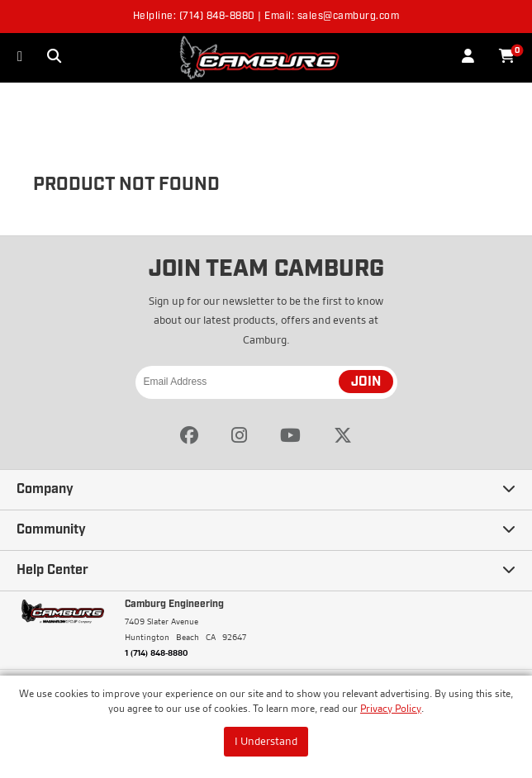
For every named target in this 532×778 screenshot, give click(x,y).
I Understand (266, 741)
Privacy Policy (391, 708)
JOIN (366, 382)
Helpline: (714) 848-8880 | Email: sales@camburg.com (266, 17)
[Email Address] (266, 382)
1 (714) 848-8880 (157, 652)
